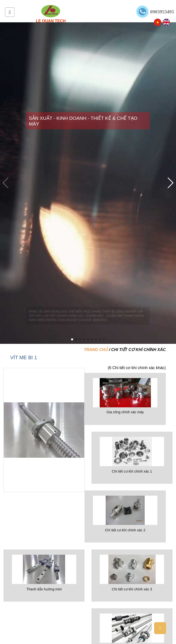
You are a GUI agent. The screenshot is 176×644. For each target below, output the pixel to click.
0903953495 (162, 12)
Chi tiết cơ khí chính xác (138, 350)
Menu (10, 12)
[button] (72, 339)
